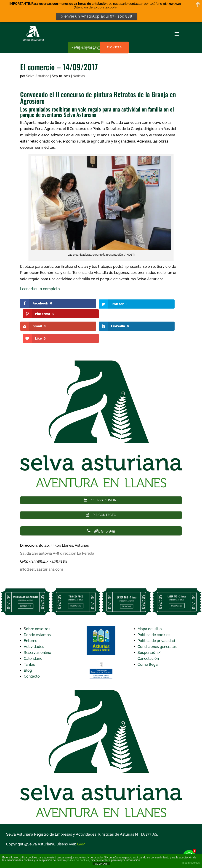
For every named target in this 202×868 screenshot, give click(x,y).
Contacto (32, 655)
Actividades (34, 625)
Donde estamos (37, 613)
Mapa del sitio (150, 607)
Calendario (33, 637)
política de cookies (78, 860)
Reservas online (37, 631)
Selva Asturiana (38, 76)
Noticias (79, 76)
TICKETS (118, 49)
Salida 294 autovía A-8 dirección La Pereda (57, 532)
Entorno (31, 619)
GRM (81, 823)
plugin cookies (191, 863)
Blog (28, 649)
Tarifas (29, 643)
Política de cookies (154, 613)
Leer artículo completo (40, 289)
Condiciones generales (157, 625)
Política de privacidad (156, 619)
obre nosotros (38, 607)
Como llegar (148, 643)
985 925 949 (81, 49)
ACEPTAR (101, 864)
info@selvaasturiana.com (42, 548)
